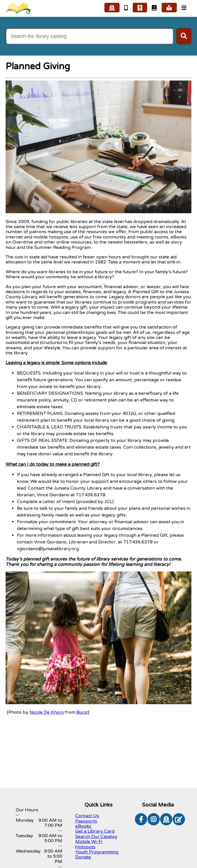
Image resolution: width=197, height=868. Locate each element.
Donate (83, 857)
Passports (86, 821)
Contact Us (87, 816)
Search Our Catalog (96, 837)
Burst (82, 712)
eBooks (83, 826)
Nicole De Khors (47, 712)
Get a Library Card (95, 831)
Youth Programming (97, 852)
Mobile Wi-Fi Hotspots (89, 844)
